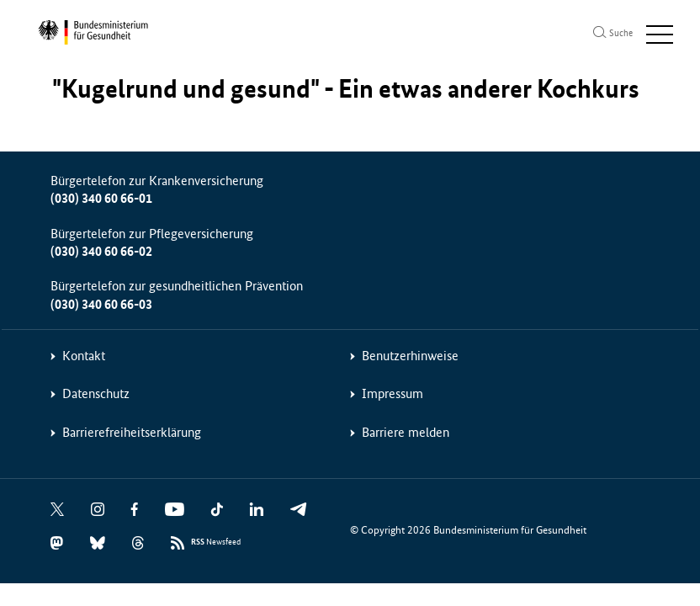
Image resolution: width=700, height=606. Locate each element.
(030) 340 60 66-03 (101, 304)
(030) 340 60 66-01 (101, 198)
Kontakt (84, 356)
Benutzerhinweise (410, 356)
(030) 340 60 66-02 (101, 251)
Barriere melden (406, 432)
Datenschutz (96, 393)
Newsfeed (216, 542)
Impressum (392, 393)
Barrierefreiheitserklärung (132, 432)
